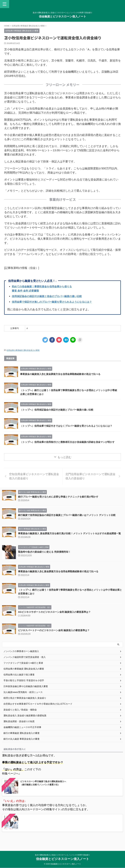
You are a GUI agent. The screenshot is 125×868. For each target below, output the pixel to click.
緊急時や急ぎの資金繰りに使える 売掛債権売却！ (46, 559)
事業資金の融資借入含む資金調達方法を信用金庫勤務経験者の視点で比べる (63, 374)
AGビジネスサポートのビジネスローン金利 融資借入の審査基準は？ (57, 619)
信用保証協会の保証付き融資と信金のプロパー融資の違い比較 (51, 296)
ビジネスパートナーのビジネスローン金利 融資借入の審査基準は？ (56, 637)
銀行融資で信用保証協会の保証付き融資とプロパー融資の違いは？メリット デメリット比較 (70, 518)
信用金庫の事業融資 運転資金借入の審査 (23, 350)
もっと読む (64, 461)
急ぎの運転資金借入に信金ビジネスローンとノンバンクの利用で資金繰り (62, 855)
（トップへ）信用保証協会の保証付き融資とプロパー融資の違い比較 (59, 410)
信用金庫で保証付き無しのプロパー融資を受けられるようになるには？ (56, 302)
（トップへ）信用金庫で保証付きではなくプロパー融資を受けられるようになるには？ (69, 426)
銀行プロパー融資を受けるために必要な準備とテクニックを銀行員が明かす (61, 500)
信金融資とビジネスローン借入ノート (62, 16)
